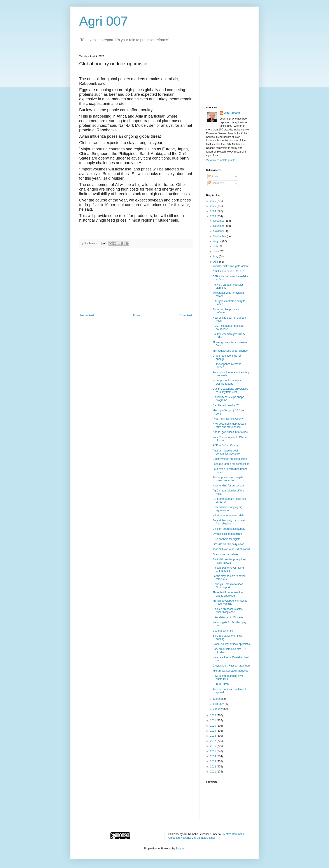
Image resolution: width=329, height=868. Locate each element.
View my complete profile (221, 160)
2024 (213, 211)
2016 (213, 746)
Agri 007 (104, 21)
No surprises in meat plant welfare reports (228, 382)
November (220, 226)
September (220, 236)
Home (137, 315)
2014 (213, 756)
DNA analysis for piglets (227, 539)
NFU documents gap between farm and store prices (230, 425)
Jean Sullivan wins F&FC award (231, 549)
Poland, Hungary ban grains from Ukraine (229, 522)
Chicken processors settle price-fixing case (228, 611)
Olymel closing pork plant (227, 534)
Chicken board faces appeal (229, 529)
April (216, 262)
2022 (213, 715)
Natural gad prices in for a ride (230, 432)
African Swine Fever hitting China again (228, 569)
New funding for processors (229, 486)
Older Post (186, 315)
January (218, 709)
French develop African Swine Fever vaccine (230, 602)
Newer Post (87, 315)
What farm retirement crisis (228, 516)
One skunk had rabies (225, 554)
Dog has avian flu (223, 631)
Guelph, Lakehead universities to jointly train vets (230, 390)
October (218, 231)
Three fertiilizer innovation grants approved (228, 594)
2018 (213, 736)
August (218, 241)
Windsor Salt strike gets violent (231, 266)
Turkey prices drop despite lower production (228, 479)
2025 (213, 206)
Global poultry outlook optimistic (231, 644)
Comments (216, 183)
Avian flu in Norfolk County (228, 419)
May (216, 257)
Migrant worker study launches (230, 671)
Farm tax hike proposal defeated (226, 311)
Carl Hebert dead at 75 (226, 405)
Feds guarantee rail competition (231, 464)
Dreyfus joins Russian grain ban (231, 666)
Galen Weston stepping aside (230, 459)
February (219, 704)
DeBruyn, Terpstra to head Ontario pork (228, 586)
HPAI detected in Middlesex (229, 617)
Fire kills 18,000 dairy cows (228, 544)
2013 (213, 761)
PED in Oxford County (226, 445)
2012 (213, 767)
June (216, 252)
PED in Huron (221, 684)
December (220, 221)
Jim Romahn (232, 113)
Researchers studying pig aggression (227, 509)
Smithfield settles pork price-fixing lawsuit (229, 561)
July (216, 246)
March (217, 699)
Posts (213, 176)
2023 (213, 216)
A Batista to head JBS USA (228, 271)
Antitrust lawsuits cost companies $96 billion (227, 452)
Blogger (180, 849)
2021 (213, 720)
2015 (213, 751)
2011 (213, 772)
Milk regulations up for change (230, 351)
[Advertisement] (136, 281)
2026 (213, 201)
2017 (213, 741)
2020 (213, 726)
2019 (213, 731)
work (176, 834)
